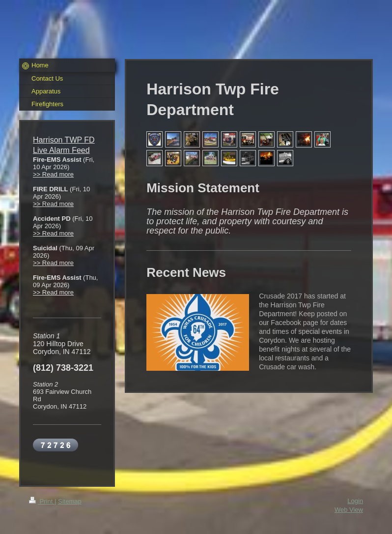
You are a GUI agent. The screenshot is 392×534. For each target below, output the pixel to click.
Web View (349, 510)
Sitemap (70, 501)
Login (355, 501)
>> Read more (53, 174)
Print (42, 501)
